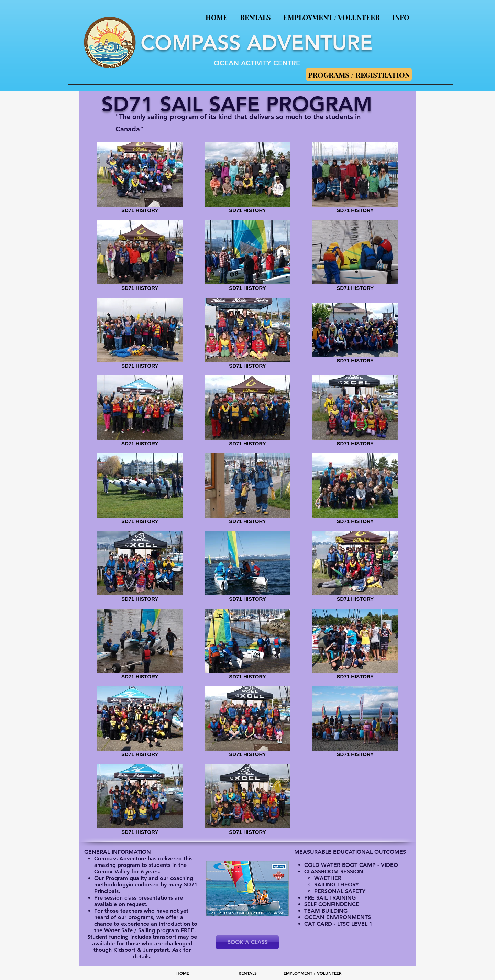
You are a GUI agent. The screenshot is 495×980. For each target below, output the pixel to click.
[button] (401, 14)
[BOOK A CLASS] (247, 942)
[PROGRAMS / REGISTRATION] (359, 74)
